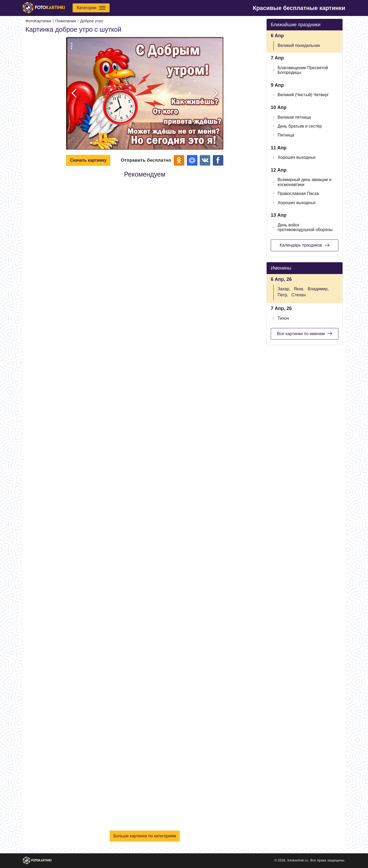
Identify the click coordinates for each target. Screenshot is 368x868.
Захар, (284, 289)
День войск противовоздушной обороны (305, 227)
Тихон (283, 318)
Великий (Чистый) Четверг (303, 95)
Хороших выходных (297, 157)
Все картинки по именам (305, 334)
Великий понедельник (299, 45)
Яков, (299, 289)
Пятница (286, 135)
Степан (299, 295)
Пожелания (66, 21)
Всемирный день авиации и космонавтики (305, 182)
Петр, (283, 295)
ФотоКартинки (38, 21)
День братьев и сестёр (300, 126)
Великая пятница (294, 117)
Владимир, (318, 289)
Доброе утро (92, 21)
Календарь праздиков (304, 245)
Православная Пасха (298, 193)
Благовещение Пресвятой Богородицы (303, 70)
